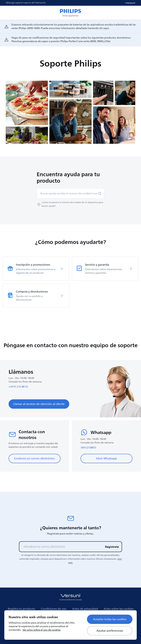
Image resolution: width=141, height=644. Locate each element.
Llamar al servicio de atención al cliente (39, 404)
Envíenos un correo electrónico (35, 458)
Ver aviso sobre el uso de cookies (42, 630)
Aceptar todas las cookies (110, 619)
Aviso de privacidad (85, 609)
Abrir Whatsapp (106, 458)
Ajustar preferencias (110, 631)
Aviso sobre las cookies (119, 609)
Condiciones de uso (54, 609)
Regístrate (112, 547)
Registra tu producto (21, 609)
